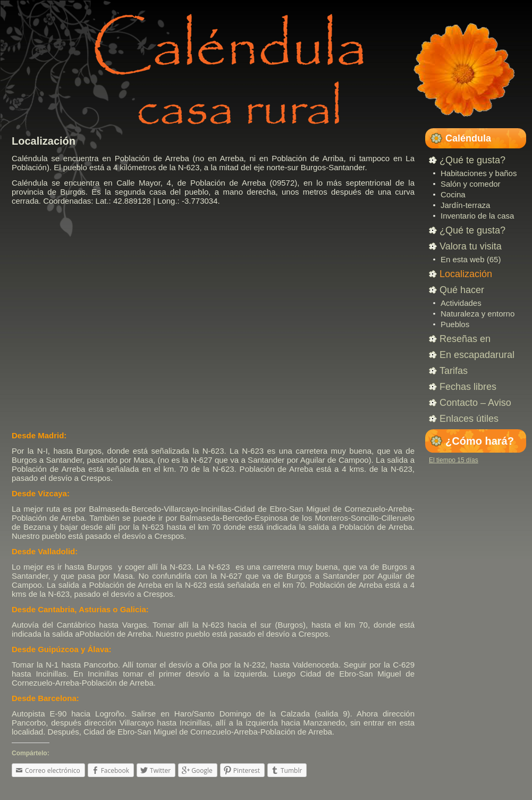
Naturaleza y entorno (478, 314)
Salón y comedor (471, 184)
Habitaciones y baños (479, 173)
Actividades (461, 303)
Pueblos (455, 324)
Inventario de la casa (477, 216)
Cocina (453, 194)
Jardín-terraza (465, 205)
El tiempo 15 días (454, 460)
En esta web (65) (471, 259)
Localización (44, 141)
